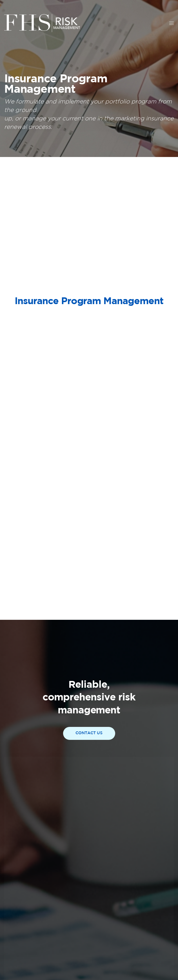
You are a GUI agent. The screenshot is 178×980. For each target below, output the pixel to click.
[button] (89, 733)
